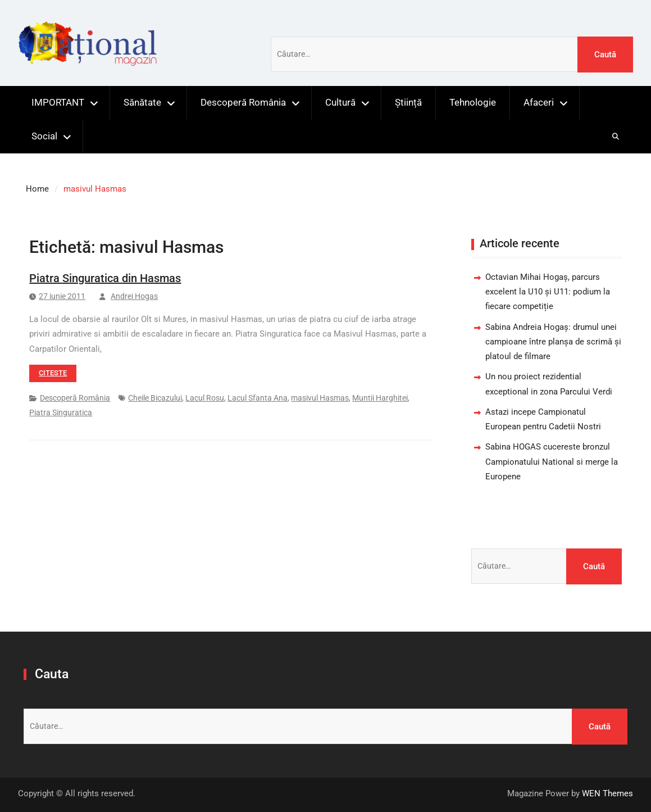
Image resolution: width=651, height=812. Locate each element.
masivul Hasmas (320, 398)
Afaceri (539, 102)
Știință (408, 102)
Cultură (340, 102)
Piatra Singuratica (61, 412)
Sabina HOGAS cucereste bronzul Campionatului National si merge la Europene (552, 462)
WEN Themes (607, 793)
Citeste (53, 373)
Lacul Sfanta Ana (258, 398)
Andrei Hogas (134, 296)
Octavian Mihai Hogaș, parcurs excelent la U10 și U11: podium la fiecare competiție (548, 292)
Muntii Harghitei (380, 398)
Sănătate (142, 102)
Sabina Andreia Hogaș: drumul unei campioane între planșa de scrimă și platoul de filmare (553, 342)
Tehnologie (473, 102)
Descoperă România (243, 102)
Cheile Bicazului (155, 398)
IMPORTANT (58, 102)
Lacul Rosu (205, 398)
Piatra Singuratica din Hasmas (105, 278)
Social (44, 136)
